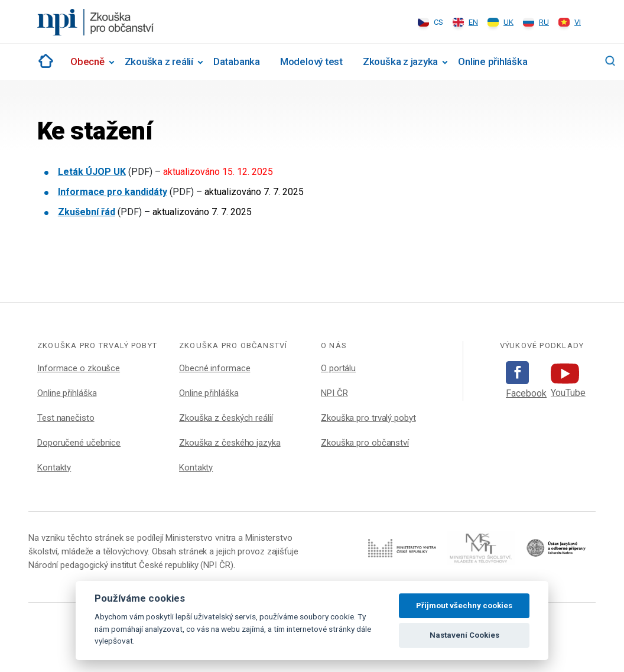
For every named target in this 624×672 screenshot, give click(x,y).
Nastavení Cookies (464, 635)
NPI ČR (334, 393)
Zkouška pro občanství (365, 443)
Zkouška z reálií (159, 61)
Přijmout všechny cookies (464, 606)
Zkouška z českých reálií (226, 418)
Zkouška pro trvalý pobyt (368, 418)
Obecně (87, 61)
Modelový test (311, 61)
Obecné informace (214, 368)
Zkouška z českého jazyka (230, 443)
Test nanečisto (66, 418)
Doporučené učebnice (79, 443)
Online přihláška (493, 61)
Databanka (237, 61)
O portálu (338, 368)
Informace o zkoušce (79, 368)
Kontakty (54, 468)
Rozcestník (44, 61)
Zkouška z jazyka (400, 61)
